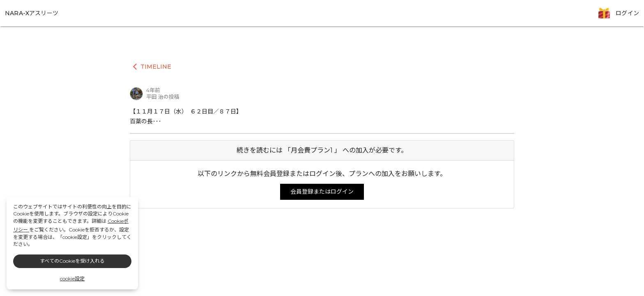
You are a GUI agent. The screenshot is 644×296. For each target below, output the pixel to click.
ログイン (627, 13)
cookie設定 (72, 279)
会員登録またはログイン (322, 192)
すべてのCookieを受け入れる (72, 261)
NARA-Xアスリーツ (32, 13)
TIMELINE (152, 67)
